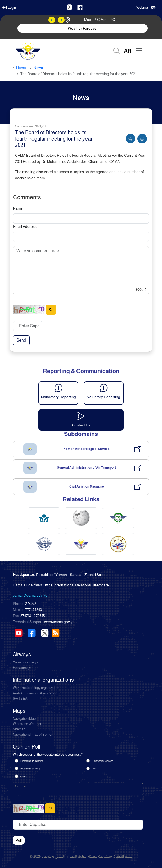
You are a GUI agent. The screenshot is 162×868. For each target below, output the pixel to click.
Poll (19, 840)
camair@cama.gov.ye (30, 595)
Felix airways (22, 668)
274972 (31, 604)
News (38, 68)
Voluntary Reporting (104, 397)
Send (21, 340)
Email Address (25, 226)
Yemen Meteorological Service (87, 449)
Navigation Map (24, 719)
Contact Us (81, 425)
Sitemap (19, 729)
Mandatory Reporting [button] (58, 397)
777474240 (33, 610)
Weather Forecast (83, 28)
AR (128, 51)
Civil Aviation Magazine (87, 486)
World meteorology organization (36, 688)
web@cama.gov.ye (59, 622)
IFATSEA (20, 699)
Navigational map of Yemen (33, 735)
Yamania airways (25, 662)
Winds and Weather (27, 724)
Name (18, 208)
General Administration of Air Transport (87, 468)
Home (21, 68)
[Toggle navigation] (139, 51)
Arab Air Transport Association (35, 693)
